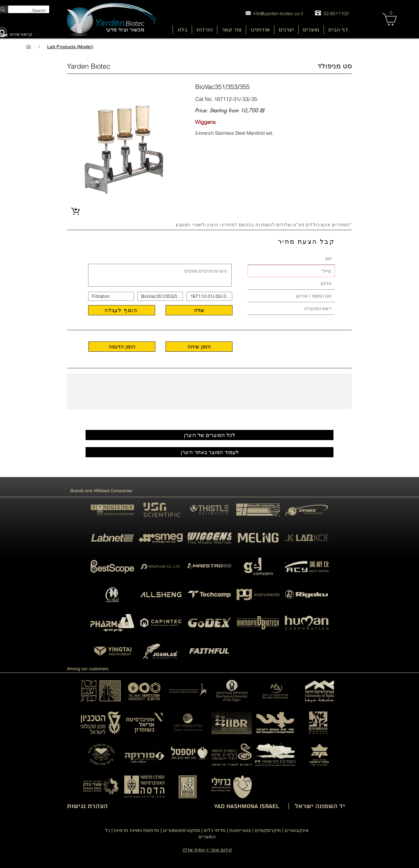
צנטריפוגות (240, 830)
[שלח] (199, 310)
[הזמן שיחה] (199, 347)
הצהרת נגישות (87, 806)
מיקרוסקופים (268, 830)
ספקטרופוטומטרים (181, 830)
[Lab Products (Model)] (70, 47)
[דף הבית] (29, 47)
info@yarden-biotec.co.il (278, 13)
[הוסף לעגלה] (122, 310)
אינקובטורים (297, 830)
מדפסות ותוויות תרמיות (136, 830)
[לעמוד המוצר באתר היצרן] (210, 452)
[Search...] (33, 11)
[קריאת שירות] (21, 35)
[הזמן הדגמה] (122, 347)
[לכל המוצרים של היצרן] (210, 435)
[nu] (311, 32)
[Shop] (75, 211)
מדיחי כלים (214, 830)
